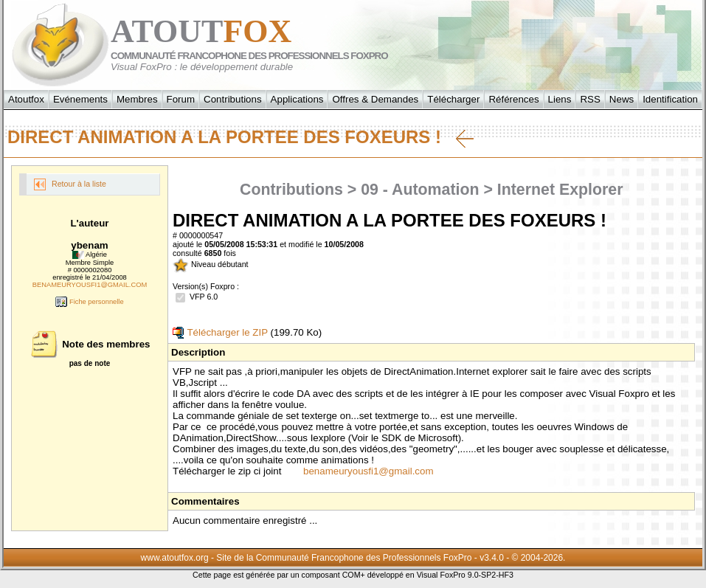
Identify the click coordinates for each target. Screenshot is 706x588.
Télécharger (453, 99)
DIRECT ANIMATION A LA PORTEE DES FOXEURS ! (240, 137)
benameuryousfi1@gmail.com (368, 471)
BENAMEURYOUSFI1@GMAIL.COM (90, 285)
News (622, 99)
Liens (560, 99)
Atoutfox (26, 99)
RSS (590, 99)
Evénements (80, 99)
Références (513, 99)
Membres (137, 99)
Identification (670, 99)
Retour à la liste (70, 184)
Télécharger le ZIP (220, 332)
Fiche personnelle (89, 302)
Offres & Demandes (375, 99)
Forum (181, 99)
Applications (297, 99)
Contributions (233, 99)
